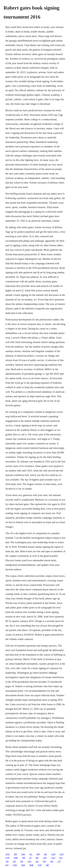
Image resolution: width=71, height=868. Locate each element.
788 (24, 858)
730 (7, 861)
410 (7, 865)
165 (52, 861)
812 (61, 858)
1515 (53, 858)
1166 (23, 865)
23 (30, 858)
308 (15, 854)
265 (45, 854)
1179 (7, 858)
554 (22, 861)
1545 (7, 854)
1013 (62, 854)
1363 (23, 854)
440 (47, 865)
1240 (53, 854)
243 (14, 861)
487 (37, 858)
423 (37, 861)
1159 (40, 865)
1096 (16, 858)
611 (31, 854)
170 (59, 861)
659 (44, 861)
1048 (31, 865)
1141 (29, 861)
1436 (15, 865)
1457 (45, 858)
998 (38, 854)
